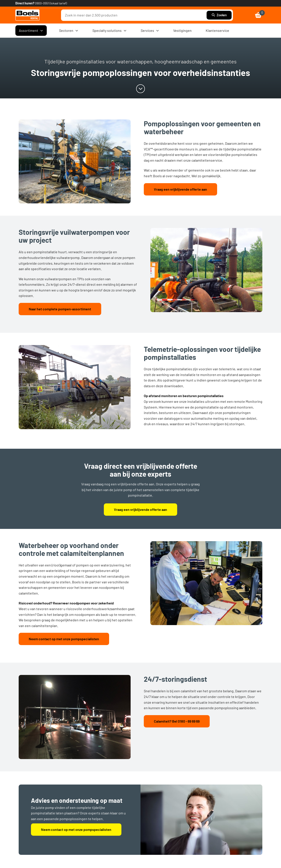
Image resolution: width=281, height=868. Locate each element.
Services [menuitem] (150, 31)
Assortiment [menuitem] (31, 31)
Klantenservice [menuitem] (217, 30)
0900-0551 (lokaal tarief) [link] (51, 3)
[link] (27, 15)
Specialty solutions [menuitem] (110, 31)
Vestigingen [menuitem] (182, 30)
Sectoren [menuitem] (69, 31)
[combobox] (135, 15)
